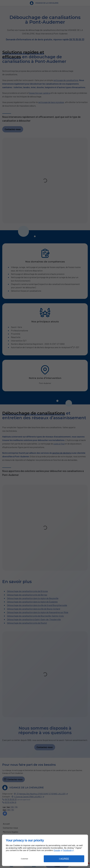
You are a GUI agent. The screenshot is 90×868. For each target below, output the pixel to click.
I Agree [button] (64, 859)
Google (57, 850)
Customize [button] (24, 859)
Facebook (67, 850)
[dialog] (45, 850)
